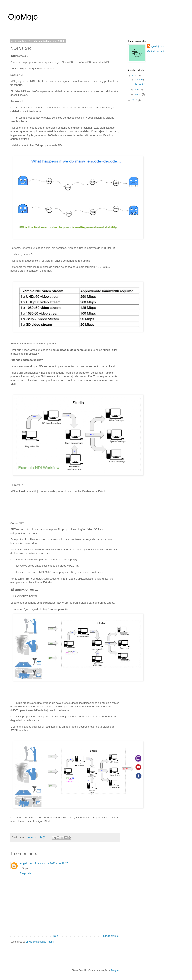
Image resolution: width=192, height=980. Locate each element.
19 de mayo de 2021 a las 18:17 (50, 863)
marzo (138, 94)
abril (137, 90)
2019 (135, 100)
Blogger (115, 970)
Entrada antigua (110, 936)
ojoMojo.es (157, 46)
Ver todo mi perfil (156, 51)
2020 (135, 76)
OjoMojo (23, 17)
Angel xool (26, 863)
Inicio (56, 936)
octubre (139, 80)
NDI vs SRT (140, 84)
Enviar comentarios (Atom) (40, 942)
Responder (26, 873)
